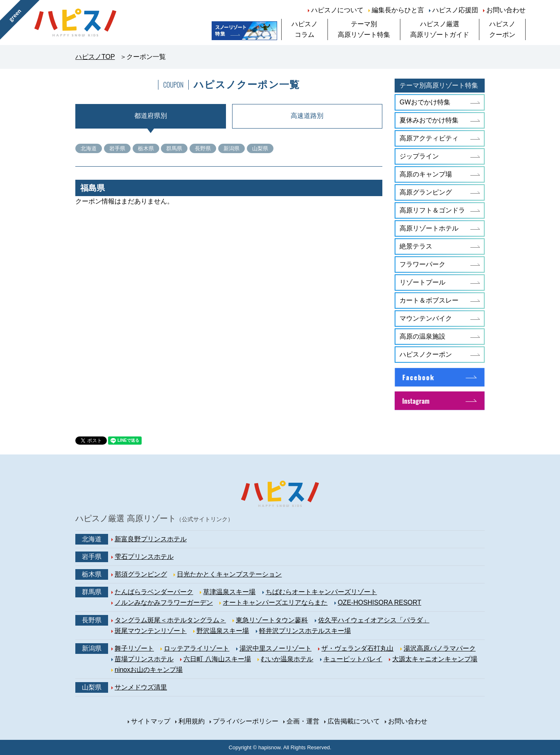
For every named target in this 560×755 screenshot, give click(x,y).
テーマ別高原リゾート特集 (364, 29)
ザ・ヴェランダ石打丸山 (357, 648)
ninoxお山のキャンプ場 (149, 670)
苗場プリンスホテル (144, 659)
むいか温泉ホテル (287, 659)
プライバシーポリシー (246, 721)
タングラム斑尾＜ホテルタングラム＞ (170, 620)
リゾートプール (422, 282)
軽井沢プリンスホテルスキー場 (305, 631)
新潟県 (231, 148)
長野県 (203, 148)
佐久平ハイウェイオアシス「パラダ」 (374, 620)
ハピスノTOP (95, 57)
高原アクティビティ (429, 138)
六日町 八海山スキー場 (217, 659)
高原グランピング (426, 192)
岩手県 (117, 148)
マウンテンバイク (426, 318)
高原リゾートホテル (429, 228)
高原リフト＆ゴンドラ (432, 210)
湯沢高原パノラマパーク (440, 648)
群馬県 (174, 148)
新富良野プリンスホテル (151, 539)
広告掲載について (354, 721)
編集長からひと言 (398, 10)
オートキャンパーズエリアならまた (275, 602)
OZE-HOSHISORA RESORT (379, 602)
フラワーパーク (422, 264)
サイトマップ (151, 721)
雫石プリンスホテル (144, 557)
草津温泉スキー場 (229, 592)
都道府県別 (151, 116)
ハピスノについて (337, 10)
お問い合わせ (506, 10)
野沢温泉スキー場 (223, 631)
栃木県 (146, 148)
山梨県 (260, 148)
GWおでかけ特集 (425, 102)
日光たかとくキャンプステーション (229, 574)
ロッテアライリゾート (196, 648)
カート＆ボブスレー (429, 300)
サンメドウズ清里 (141, 687)
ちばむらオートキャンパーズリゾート (321, 592)
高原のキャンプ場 (426, 174)
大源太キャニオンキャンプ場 (435, 659)
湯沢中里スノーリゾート (275, 648)
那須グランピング (141, 574)
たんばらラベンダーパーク (154, 592)
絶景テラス (416, 246)
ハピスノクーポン (502, 29)
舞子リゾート (134, 648)
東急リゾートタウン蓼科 (272, 620)
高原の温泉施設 (422, 336)
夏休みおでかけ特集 (429, 120)
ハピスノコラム (305, 29)
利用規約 (192, 721)
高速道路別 (307, 116)
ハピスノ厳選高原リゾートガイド (440, 29)
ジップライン (419, 156)
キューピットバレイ (353, 659)
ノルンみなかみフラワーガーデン (164, 602)
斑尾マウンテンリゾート (151, 631)
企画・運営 (303, 721)
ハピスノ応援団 (455, 10)
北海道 (89, 148)
